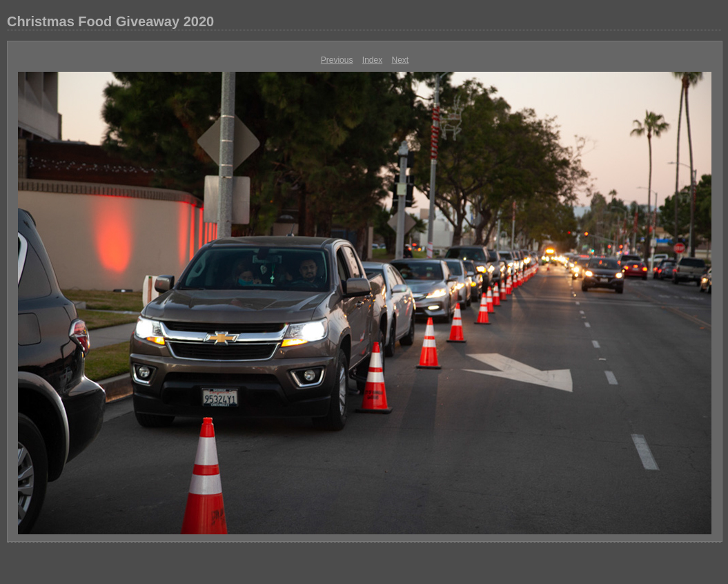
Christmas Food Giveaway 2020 (110, 21)
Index (372, 60)
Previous (337, 60)
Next (401, 60)
